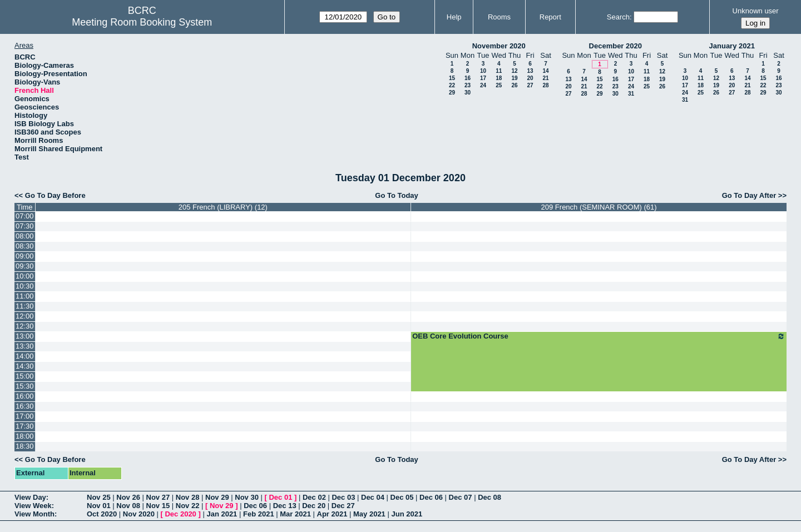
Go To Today (397, 195)
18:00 (25, 436)
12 (514, 71)
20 (530, 78)
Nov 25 (99, 497)
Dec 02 (314, 497)
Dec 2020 (180, 514)
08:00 (25, 236)
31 (631, 94)
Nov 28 (188, 497)
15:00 (25, 376)
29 (452, 93)
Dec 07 (461, 497)
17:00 (25, 416)
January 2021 (732, 46)
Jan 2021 (222, 514)
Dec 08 (489, 497)
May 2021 (369, 514)
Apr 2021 (332, 514)
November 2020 (499, 46)
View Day (30, 497)
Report (550, 17)
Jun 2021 (407, 514)
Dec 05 (402, 497)
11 (499, 71)
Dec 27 (343, 506)
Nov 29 (217, 497)
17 (483, 78)
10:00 (25, 276)
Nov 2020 (139, 514)
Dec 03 (343, 497)
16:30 (25, 406)
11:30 (25, 306)
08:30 (25, 246)
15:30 (25, 386)
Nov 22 (188, 506)
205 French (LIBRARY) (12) (223, 207)
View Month (34, 514)
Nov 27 (158, 497)
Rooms (499, 17)
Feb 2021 (259, 514)
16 (468, 78)
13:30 (25, 346)
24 (483, 85)
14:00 (25, 356)
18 (499, 78)
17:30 (25, 426)
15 (452, 78)
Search (618, 17)
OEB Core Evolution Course (599, 336)
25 (499, 85)
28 (545, 85)
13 (530, 71)
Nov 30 (247, 497)
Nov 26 (128, 497)
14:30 (25, 366)
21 (545, 78)
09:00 (25, 256)
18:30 (25, 446)
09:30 (25, 266)
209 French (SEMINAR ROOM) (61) (599, 207)
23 (468, 85)
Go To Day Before (55, 195)
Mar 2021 (295, 514)
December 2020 (615, 46)
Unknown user (756, 11)
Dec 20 (314, 506)
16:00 (25, 396)
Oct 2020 (102, 514)
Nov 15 (158, 506)
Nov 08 (128, 506)
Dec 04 (373, 497)
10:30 (25, 286)
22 (452, 85)
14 (545, 71)
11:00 (25, 296)
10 (483, 71)
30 (468, 93)
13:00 (25, 336)
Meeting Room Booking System (142, 22)
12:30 (25, 326)
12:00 (25, 316)
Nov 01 (99, 506)
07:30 (25, 226)
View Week (33, 506)
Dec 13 (285, 506)
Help (454, 17)
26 (514, 85)
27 (530, 85)
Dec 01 (280, 497)
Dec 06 (431, 497)
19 (514, 78)
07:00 (25, 216)
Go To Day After (749, 195)
